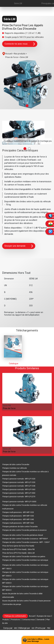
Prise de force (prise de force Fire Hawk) (18, 546)
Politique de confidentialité (15, 616)
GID (33, 628)
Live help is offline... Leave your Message (38, 640)
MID (16, 628)
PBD (49, 628)
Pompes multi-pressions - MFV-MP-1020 (18, 512)
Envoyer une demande (19, 247)
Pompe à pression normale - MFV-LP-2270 (19, 497)
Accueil (32, 616)
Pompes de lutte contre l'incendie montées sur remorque (25, 560)
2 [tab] (29, 150)
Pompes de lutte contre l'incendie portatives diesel (23, 535)
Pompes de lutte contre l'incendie (16, 465)
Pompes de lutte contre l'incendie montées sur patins (24, 557)
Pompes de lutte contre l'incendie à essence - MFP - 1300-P (26, 542)
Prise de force (9, 408)
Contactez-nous (28, 620)
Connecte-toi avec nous (20, 44)
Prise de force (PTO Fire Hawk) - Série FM (19, 549)
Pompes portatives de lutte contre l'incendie (20, 527)
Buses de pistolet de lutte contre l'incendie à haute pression (26, 601)
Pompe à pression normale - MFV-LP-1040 (19, 486)
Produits (6, 620)
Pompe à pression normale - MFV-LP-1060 (19, 489)
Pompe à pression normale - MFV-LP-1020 (19, 479)
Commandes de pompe (12, 604)
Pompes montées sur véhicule (15, 468)
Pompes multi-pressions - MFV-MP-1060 (18, 523)
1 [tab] (27, 106)
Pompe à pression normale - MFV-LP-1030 (19, 482)
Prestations (16, 620)
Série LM (18, 3)
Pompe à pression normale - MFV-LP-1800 (19, 493)
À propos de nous (44, 616)
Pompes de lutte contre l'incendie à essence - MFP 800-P (25, 539)
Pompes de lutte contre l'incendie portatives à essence (24, 530)
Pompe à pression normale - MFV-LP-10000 (19, 502)
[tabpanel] (27, 85)
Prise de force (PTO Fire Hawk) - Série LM (19, 553)
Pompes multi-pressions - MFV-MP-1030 (18, 516)
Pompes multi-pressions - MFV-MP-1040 (18, 519)
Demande (41, 620)
